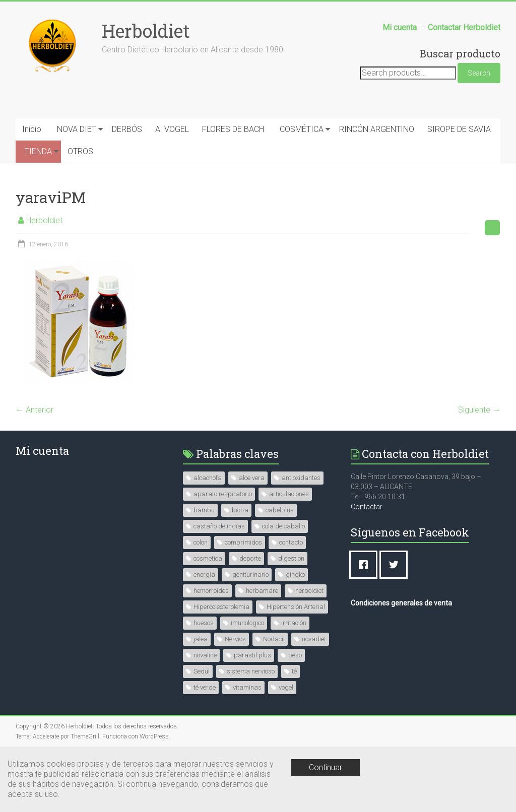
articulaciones (289, 494)
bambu (204, 510)
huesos (204, 623)
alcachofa (208, 478)
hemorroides (211, 591)
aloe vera (252, 478)
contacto (291, 542)
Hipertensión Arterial (296, 607)
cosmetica (208, 558)
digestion (291, 558)
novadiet (314, 639)
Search (479, 73)
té (294, 671)
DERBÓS (127, 129)
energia (204, 574)
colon (201, 542)
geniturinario (250, 574)
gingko (295, 574)
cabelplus (280, 510)
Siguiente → (479, 410)
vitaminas (247, 687)
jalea (201, 639)
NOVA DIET (77, 129)
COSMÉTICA (302, 129)
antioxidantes (301, 478)
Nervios (235, 639)
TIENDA (38, 151)
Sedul (202, 671)
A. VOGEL (172, 129)
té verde (205, 687)
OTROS (80, 151)
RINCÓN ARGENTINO (377, 129)
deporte (250, 558)
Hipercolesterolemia (221, 607)
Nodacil (274, 639)
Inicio (32, 129)
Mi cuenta (42, 451)
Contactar (367, 507)
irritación (294, 623)
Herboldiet (146, 31)
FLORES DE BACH (233, 129)
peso (295, 655)
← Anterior (35, 410)
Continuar (326, 767)
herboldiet (309, 591)
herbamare (262, 591)
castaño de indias (219, 526)
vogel (286, 687)
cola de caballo (283, 526)
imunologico (247, 623)
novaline (205, 655)
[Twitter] (396, 565)
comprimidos (243, 542)
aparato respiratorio (223, 494)
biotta (240, 510)
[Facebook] (366, 565)
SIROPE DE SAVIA (459, 129)
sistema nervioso (251, 671)
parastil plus (252, 655)
